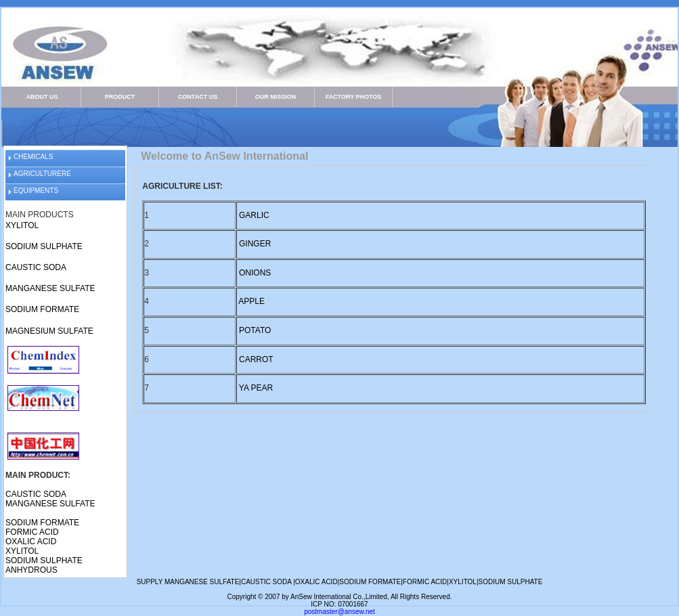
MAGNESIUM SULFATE (49, 331)
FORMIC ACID (32, 532)
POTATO (254, 330)
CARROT (256, 359)
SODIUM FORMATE (42, 309)
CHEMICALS (33, 157)
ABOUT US (42, 97)
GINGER (255, 244)
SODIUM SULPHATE (44, 246)
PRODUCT (120, 97)
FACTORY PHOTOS (354, 97)
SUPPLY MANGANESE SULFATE (188, 582)
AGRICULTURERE (42, 174)
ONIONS (255, 273)
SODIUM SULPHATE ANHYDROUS (44, 565)
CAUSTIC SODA (36, 267)
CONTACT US (198, 97)
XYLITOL (22, 225)
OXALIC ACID (31, 542)
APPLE (251, 301)
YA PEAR (256, 388)
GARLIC (254, 215)
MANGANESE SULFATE (50, 288)
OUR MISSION (276, 97)
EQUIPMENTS (36, 191)
